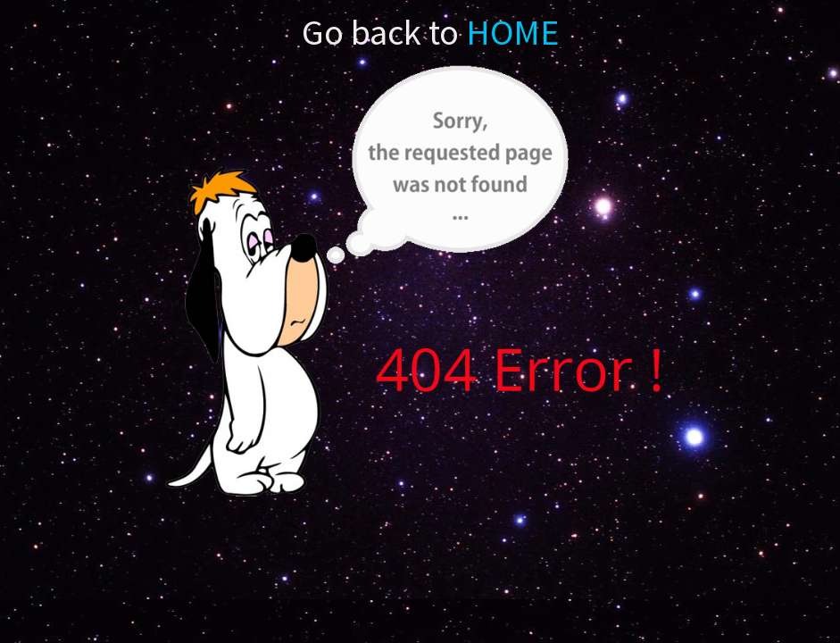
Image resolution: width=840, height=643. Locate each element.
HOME (511, 32)
